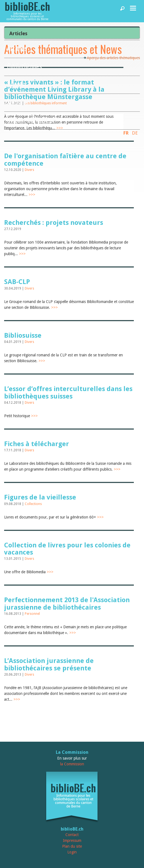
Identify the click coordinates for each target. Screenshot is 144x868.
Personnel (32, 614)
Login (72, 852)
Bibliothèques (24, 66)
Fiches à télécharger (37, 444)
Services (18, 102)
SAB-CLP (17, 282)
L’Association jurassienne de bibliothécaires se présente (49, 664)
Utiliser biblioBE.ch (31, 120)
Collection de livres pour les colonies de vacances (67, 549)
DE (135, 133)
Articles (17, 48)
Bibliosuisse (23, 335)
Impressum (72, 840)
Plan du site (72, 846)
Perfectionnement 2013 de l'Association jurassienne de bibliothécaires (67, 604)
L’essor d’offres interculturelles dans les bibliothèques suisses (68, 392)
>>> (32, 195)
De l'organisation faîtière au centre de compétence (65, 160)
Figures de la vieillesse (40, 497)
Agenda (16, 84)
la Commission (72, 764)
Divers (29, 170)
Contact (72, 835)
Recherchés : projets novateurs (54, 223)
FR (126, 133)
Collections (33, 504)
